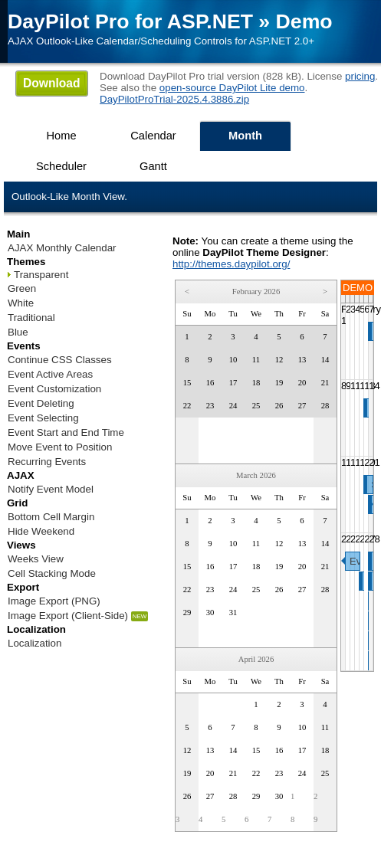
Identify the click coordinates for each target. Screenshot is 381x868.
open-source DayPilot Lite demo (232, 88)
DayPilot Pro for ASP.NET (130, 21)
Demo (304, 21)
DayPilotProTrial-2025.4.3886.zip (174, 99)
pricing (360, 76)
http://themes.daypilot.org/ (231, 264)
